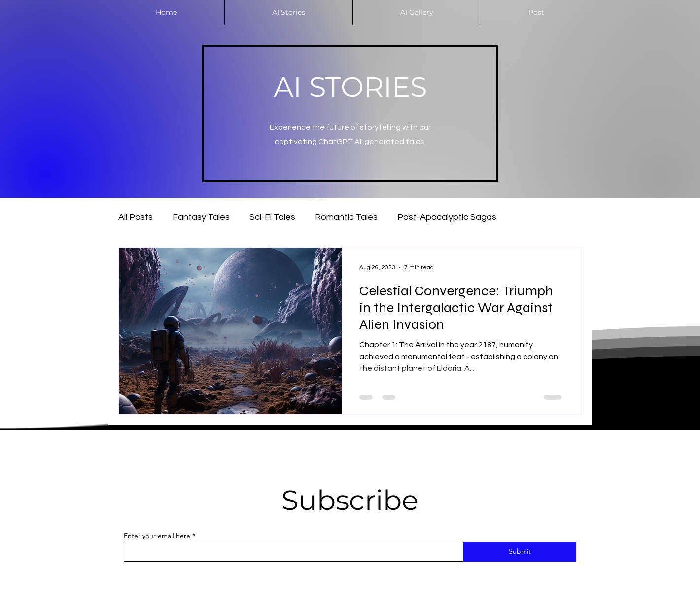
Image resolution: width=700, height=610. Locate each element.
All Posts (136, 217)
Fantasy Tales (201, 217)
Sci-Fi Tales (272, 217)
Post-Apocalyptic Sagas (447, 217)
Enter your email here (157, 536)
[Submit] (520, 552)
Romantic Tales (346, 217)
